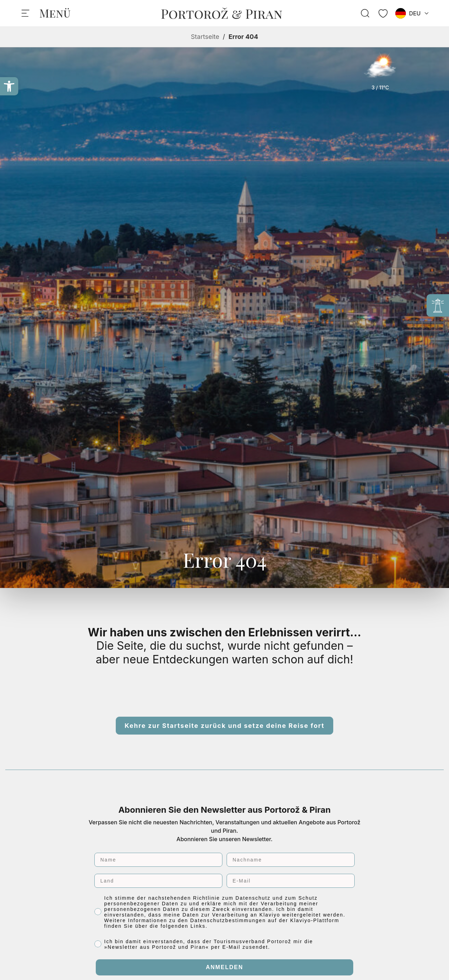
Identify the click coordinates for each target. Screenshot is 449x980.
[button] (9, 86)
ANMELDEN (225, 967)
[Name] (158, 860)
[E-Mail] (291, 881)
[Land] (158, 881)
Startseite (205, 37)
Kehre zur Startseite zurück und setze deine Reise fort (224, 726)
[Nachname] (291, 860)
